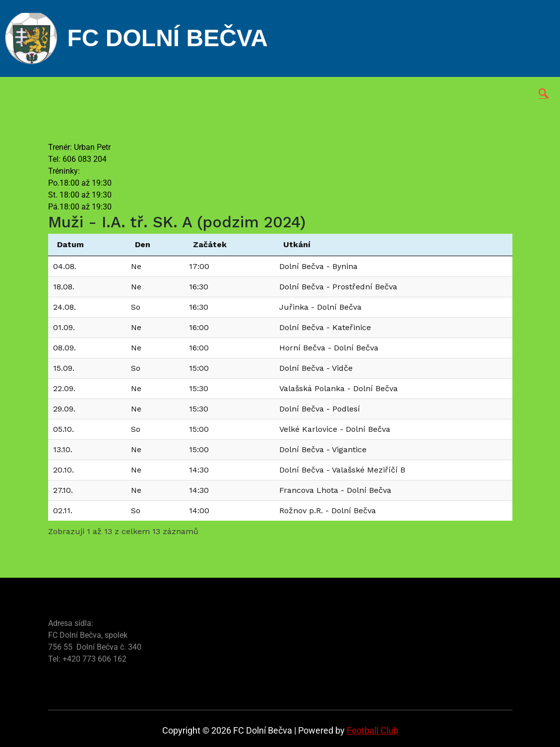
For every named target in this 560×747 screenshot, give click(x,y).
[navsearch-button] (544, 94)
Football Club (373, 730)
